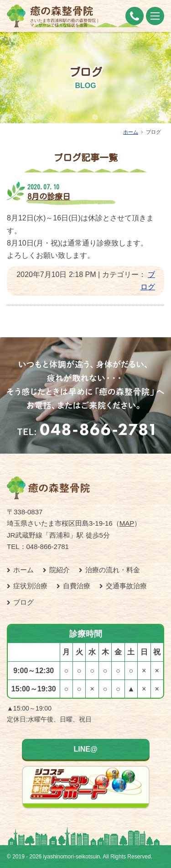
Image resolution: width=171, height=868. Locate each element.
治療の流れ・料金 (113, 570)
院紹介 (60, 570)
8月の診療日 (49, 196)
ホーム (131, 132)
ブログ (23, 602)
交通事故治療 (126, 586)
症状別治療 (30, 586)
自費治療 (77, 586)
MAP (127, 523)
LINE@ (85, 749)
